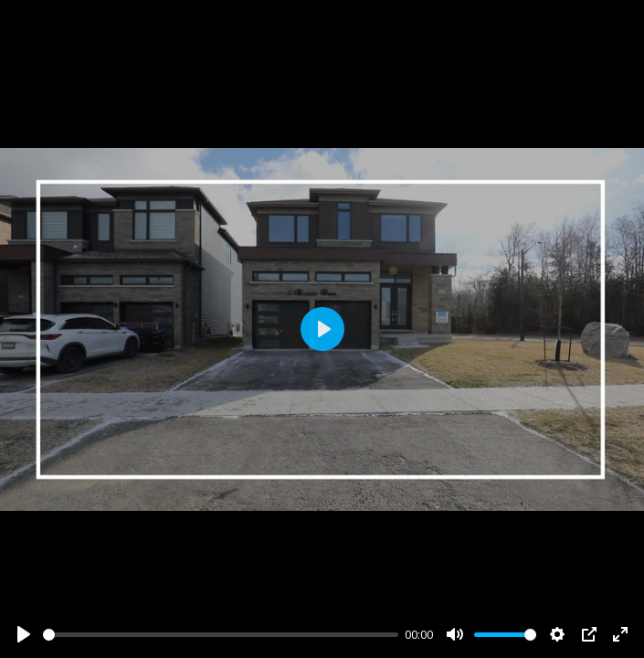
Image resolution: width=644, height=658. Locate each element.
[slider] (221, 635)
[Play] (24, 634)
